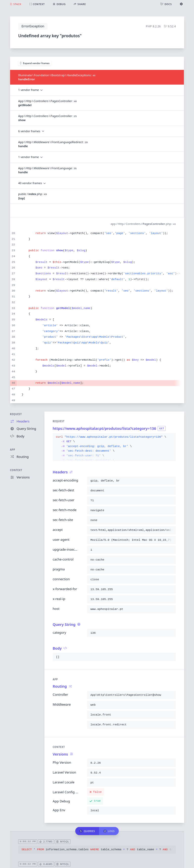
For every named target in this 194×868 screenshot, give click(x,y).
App (13, 450)
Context (16, 470)
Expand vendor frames (35, 63)
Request (16, 414)
